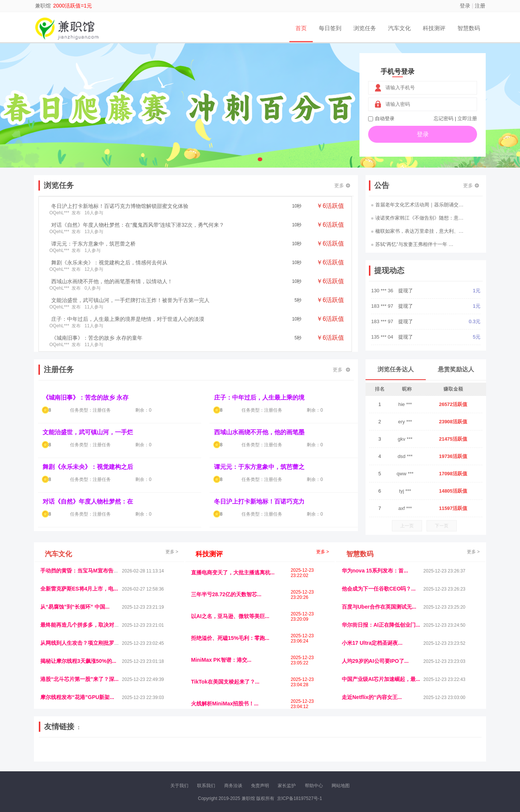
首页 (301, 28)
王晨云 (163, 756)
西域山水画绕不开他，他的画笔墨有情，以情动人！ (112, 281)
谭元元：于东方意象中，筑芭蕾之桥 (93, 244)
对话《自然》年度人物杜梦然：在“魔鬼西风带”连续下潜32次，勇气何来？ (138, 225)
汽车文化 (399, 28)
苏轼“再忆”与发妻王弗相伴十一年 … (412, 244)
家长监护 (287, 786)
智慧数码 (469, 28)
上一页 (407, 526)
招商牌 (179, 756)
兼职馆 (43, 6)
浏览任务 (365, 28)
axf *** (405, 508)
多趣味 (78, 756)
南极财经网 (337, 756)
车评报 (297, 749)
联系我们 (206, 786)
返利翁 (147, 756)
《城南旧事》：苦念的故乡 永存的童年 (97, 338)
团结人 (415, 756)
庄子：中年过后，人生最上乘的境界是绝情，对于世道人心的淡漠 (128, 319)
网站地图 (341, 786)
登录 (465, 6)
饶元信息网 (80, 749)
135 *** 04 (383, 337)
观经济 (361, 749)
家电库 (434, 749)
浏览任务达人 (396, 369)
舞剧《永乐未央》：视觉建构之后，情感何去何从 (109, 263)
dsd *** (405, 456)
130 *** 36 (383, 291)
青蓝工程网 (105, 749)
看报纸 (211, 756)
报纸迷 (227, 756)
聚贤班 (292, 756)
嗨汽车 (313, 749)
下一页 (442, 526)
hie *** (405, 404)
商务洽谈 (233, 786)
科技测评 (434, 28)
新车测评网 (452, 756)
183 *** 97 (383, 306)
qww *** (405, 474)
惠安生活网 (156, 749)
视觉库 (249, 749)
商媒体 (260, 756)
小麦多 (275, 756)
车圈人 (329, 749)
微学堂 (195, 756)
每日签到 (330, 28)
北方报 (418, 749)
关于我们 (179, 786)
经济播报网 (197, 749)
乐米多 (243, 756)
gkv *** (405, 439)
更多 (342, 185)
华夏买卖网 (362, 756)
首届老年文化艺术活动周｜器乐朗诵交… (417, 205)
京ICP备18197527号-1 (300, 798)
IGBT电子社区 (273, 749)
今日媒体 (379, 749)
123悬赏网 (454, 749)
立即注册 (467, 118)
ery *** (405, 422)
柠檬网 (94, 756)
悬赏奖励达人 (456, 369)
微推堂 (399, 756)
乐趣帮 (110, 756)
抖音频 (217, 749)
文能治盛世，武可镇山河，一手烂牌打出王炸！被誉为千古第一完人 (130, 300)
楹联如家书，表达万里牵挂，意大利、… (417, 231)
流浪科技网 (130, 749)
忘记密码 (444, 118)
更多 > (172, 552)
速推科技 (400, 749)
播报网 (345, 749)
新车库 (383, 756)
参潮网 (233, 749)
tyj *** (405, 491)
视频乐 (176, 749)
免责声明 (260, 786)
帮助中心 (314, 786)
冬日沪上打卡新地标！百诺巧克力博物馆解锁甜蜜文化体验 (120, 206)
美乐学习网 (55, 749)
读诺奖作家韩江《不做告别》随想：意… (417, 218)
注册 (480, 6)
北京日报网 (312, 756)
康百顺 (62, 756)
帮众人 (431, 756)
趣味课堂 (128, 756)
